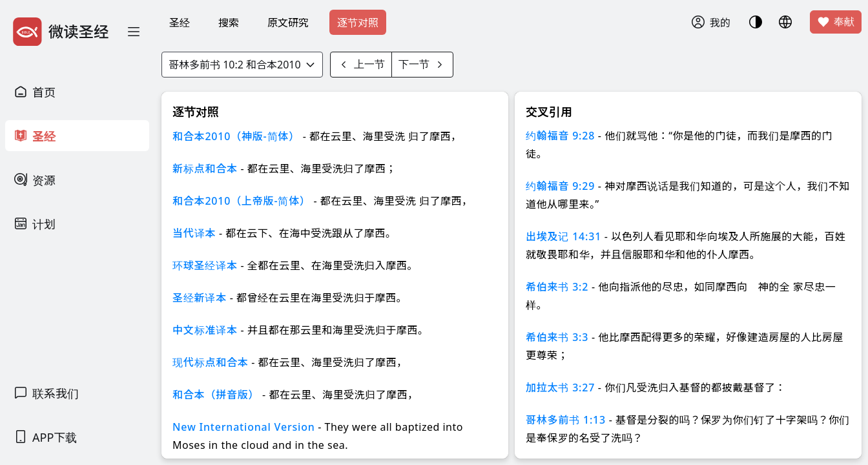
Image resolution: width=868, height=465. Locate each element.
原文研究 (288, 23)
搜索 (229, 23)
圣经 (180, 23)
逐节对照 (358, 23)
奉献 (836, 22)
